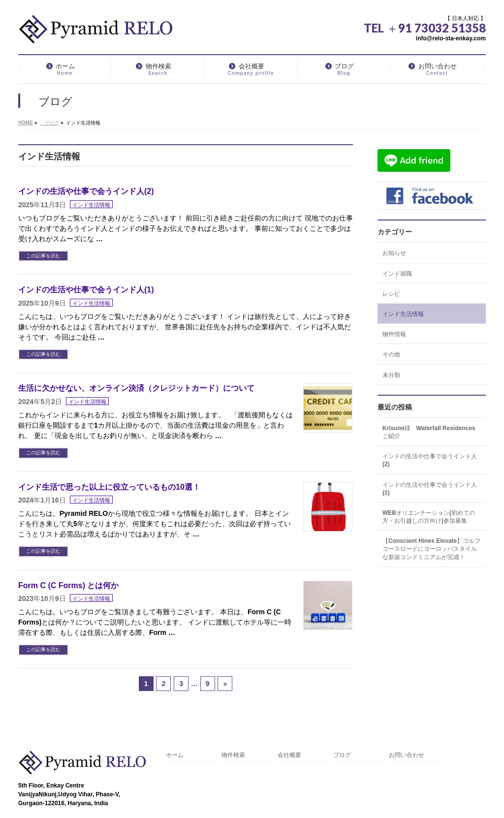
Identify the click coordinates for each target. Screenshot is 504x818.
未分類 (391, 375)
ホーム (175, 755)
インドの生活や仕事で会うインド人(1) (86, 290)
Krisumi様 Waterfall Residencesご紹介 (429, 432)
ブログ (342, 755)
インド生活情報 (91, 205)
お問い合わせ (407, 755)
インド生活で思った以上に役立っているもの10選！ (109, 487)
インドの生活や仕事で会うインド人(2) (86, 191)
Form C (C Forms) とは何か (68, 585)
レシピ (391, 294)
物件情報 (394, 334)
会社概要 (289, 755)
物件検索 (233, 755)
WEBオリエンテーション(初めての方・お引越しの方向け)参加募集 (429, 517)
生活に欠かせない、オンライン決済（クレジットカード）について (136, 388)
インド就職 (397, 274)
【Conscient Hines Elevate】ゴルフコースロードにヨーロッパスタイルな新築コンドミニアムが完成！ (431, 549)
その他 (391, 354)
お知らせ (394, 253)
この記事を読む (43, 256)
